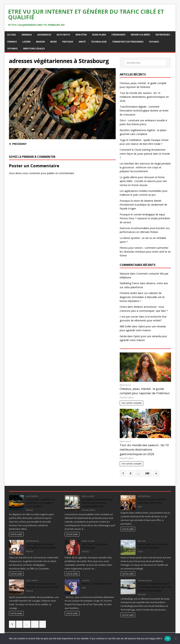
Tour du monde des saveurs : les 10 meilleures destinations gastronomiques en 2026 (144, 97)
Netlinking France (130, 283)
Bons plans (99, 35)
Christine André (128, 293)
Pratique (68, 42)
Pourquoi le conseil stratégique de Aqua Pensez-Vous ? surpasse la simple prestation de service (145, 218)
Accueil (12, 35)
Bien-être (81, 35)
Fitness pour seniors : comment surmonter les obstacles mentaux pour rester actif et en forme (145, 252)
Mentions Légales (34, 49)
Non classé (88, 496)
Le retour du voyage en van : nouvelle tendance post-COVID (43, 585)
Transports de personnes (128, 42)
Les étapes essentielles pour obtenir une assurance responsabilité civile (97, 503)
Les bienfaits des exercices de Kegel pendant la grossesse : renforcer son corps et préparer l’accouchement (145, 167)
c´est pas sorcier (129, 317)
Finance (12, 42)
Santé (82, 42)
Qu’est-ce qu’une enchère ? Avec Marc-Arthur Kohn (152, 501)
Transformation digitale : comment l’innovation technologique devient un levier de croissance (144, 111)
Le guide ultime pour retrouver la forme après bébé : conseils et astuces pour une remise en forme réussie (143, 181)
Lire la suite (16, 534)
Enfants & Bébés (140, 35)
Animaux (27, 35)
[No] (176, 639)
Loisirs (26, 42)
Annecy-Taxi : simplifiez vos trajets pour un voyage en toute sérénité (41, 503)
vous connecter (31, 173)
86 (35, 624)
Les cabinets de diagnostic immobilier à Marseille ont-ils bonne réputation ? (142, 297)
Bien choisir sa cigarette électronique (95, 546)
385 (147, 473)
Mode (54, 42)
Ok (168, 638)
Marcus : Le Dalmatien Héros (97, 584)
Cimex (123, 307)
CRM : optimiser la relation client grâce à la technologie (41, 546)
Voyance (13, 49)
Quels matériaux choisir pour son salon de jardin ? (153, 546)
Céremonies (118, 35)
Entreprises (163, 35)
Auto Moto (63, 35)
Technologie (99, 42)
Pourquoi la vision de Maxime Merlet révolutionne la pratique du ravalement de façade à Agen (143, 205)
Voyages (154, 42)
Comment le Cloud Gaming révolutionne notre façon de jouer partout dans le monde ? (145, 154)
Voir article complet (131, 403)
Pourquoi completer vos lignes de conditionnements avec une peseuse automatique (154, 587)
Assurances (44, 35)
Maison (40, 42)
